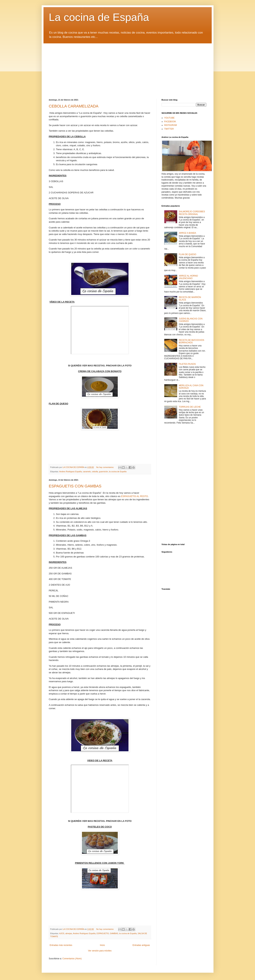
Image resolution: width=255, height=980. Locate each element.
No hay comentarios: (105, 467)
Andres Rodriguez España (71, 472)
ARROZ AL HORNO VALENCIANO (188, 277)
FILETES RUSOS (187, 364)
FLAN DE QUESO (187, 254)
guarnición (104, 472)
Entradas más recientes (61, 945)
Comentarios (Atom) (72, 959)
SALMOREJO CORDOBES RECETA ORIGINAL (192, 213)
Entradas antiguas (141, 945)
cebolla (95, 472)
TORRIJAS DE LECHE (190, 407)
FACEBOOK (170, 122)
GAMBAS (114, 933)
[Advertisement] (128, 68)
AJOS (62, 933)
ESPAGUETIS (103, 933)
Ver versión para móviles (100, 951)
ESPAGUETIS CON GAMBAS (75, 486)
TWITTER (169, 129)
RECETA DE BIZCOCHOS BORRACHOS (191, 341)
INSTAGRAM (171, 125)
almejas (69, 933)
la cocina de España (118, 472)
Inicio (102, 945)
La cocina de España (99, 17)
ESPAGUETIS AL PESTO (134, 496)
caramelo (87, 472)
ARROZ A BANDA (187, 233)
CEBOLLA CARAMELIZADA (74, 106)
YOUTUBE (169, 118)
